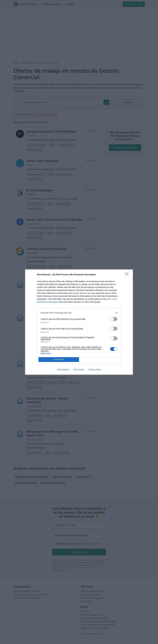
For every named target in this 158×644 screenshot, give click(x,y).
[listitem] (79, 313)
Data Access (79, 370)
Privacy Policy (95, 370)
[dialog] (79, 322)
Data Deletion (63, 370)
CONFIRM (59, 359)
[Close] (128, 275)
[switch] (114, 319)
